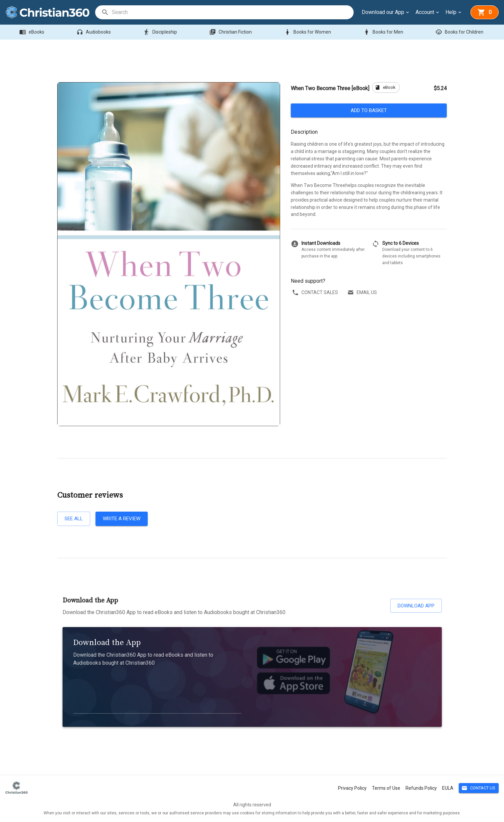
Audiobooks (94, 32)
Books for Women (308, 32)
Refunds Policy (421, 788)
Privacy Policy (352, 788)
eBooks (32, 32)
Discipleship (161, 32)
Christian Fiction (231, 32)
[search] (232, 12)
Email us (363, 293)
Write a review (122, 519)
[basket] (485, 12)
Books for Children (460, 32)
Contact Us (479, 788)
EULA (448, 788)
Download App (416, 606)
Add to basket (369, 110)
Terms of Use (386, 788)
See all (74, 519)
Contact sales (316, 293)
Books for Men (384, 32)
